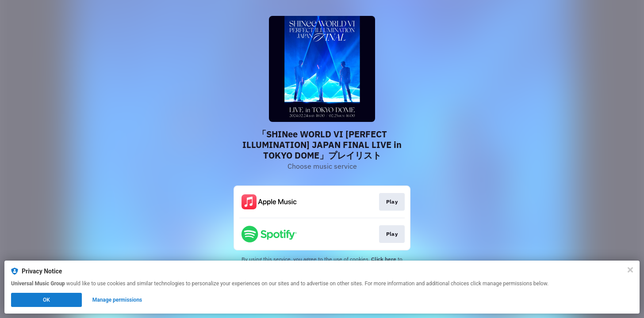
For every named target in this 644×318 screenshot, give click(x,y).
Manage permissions (117, 300)
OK (46, 300)
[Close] (630, 270)
